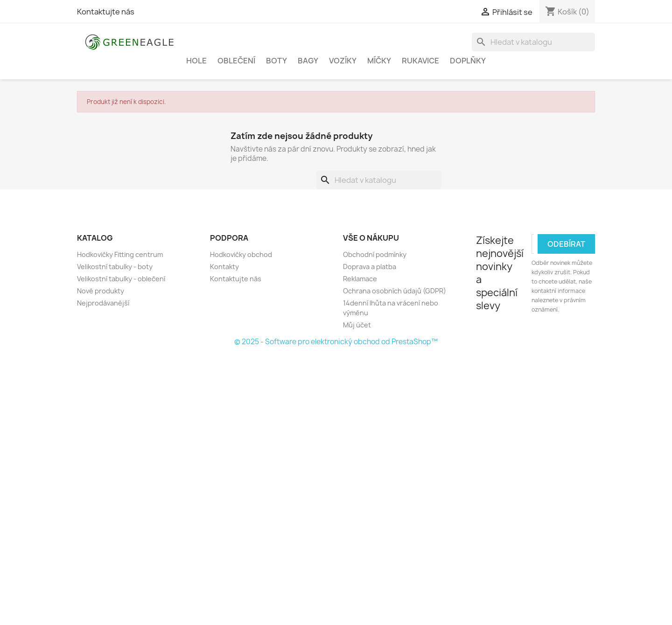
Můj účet (357, 325)
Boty (276, 61)
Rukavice (420, 61)
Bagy (308, 61)
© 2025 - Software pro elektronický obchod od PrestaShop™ (336, 342)
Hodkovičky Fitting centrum (120, 254)
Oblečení (236, 61)
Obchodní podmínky (375, 254)
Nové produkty (101, 291)
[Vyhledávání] (533, 42)
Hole (196, 61)
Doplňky (468, 61)
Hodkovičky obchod (241, 254)
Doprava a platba (370, 267)
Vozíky (343, 61)
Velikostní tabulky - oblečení (121, 279)
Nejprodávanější (103, 303)
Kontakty (224, 267)
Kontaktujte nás (106, 12)
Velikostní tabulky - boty (115, 267)
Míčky (379, 61)
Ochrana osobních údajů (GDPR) (395, 291)
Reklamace (360, 279)
